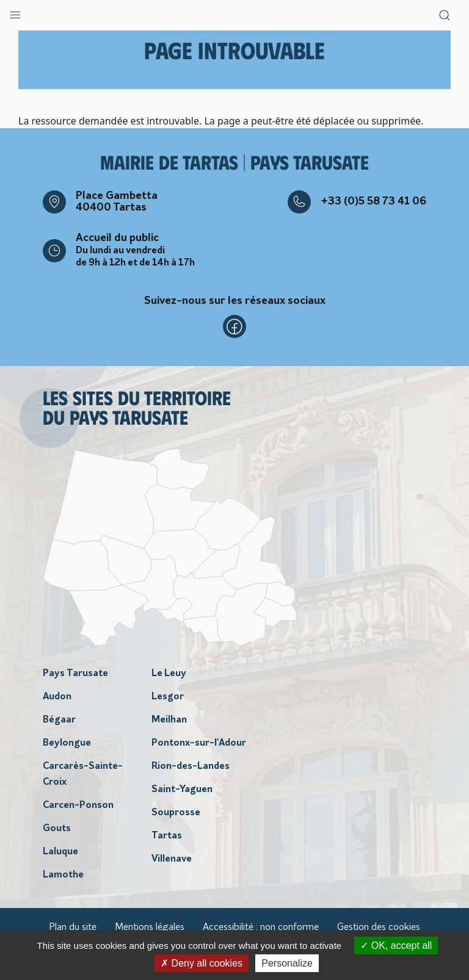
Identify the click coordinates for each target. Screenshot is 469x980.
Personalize (287, 963)
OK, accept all (396, 946)
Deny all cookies (202, 963)
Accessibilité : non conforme (261, 928)
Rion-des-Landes (191, 766)
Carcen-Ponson (78, 805)
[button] (15, 12)
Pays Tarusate (75, 674)
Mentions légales (150, 928)
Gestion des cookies (379, 928)
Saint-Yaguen (182, 790)
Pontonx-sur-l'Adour (199, 743)
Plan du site (73, 928)
